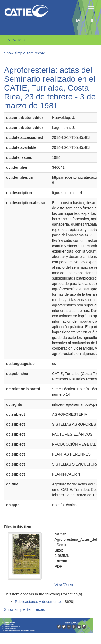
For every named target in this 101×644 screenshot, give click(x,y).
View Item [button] (18, 40)
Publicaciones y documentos (39, 602)
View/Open (64, 585)
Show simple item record (25, 53)
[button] (78, 20)
